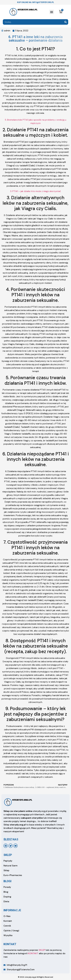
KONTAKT (33, 953)
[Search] (65, 22)
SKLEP (42, 950)
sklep (8, 855)
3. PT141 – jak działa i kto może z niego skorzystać (35, 191)
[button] (52, 12)
